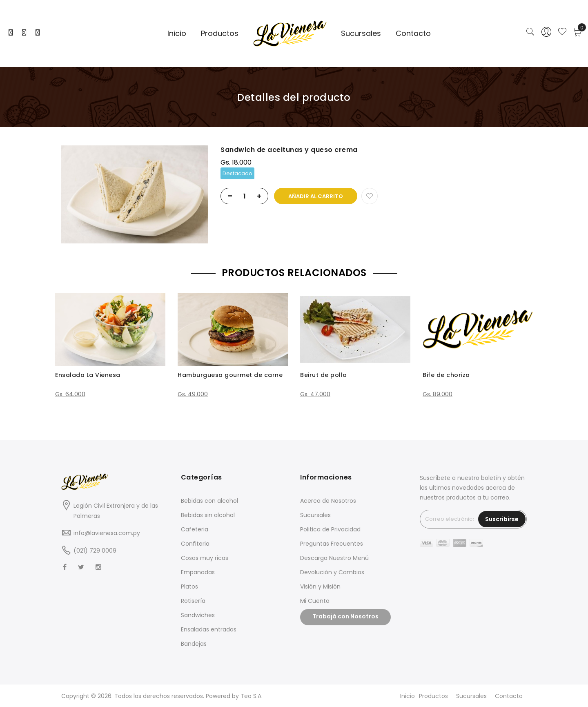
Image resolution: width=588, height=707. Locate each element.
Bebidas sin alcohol (208, 515)
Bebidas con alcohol (209, 501)
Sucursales (315, 515)
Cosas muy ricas (205, 558)
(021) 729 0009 (95, 551)
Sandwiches (198, 615)
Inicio (408, 696)
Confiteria (195, 544)
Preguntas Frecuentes (332, 544)
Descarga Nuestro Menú (334, 558)
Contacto (509, 696)
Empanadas (198, 572)
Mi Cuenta (315, 601)
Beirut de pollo (324, 375)
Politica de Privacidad (330, 529)
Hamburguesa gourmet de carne (230, 375)
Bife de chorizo (446, 375)
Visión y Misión (320, 587)
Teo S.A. (252, 696)
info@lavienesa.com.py (107, 533)
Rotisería (193, 601)
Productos (433, 696)
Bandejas (194, 644)
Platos (189, 587)
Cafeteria (195, 529)
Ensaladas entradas (209, 629)
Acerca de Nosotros (328, 501)
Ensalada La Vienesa (88, 375)
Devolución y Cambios (332, 572)
